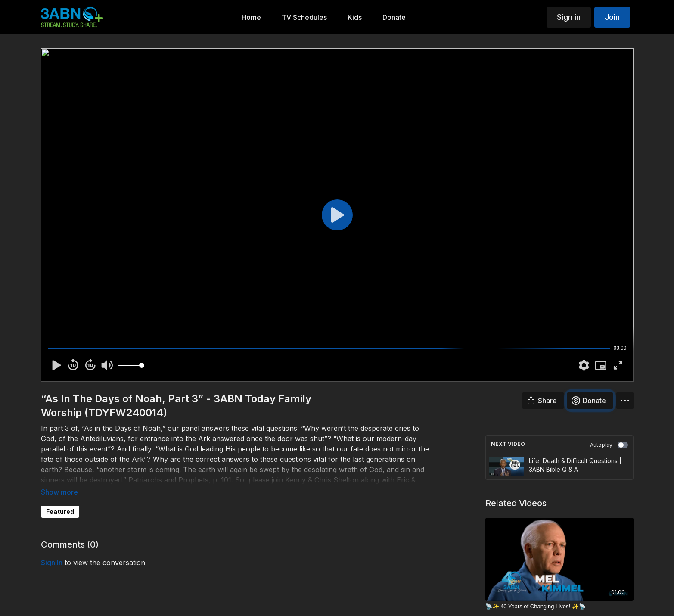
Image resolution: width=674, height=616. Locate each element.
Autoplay (609, 445)
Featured (60, 512)
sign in (52, 563)
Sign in (569, 17)
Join (612, 17)
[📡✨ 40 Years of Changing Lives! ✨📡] (559, 607)
